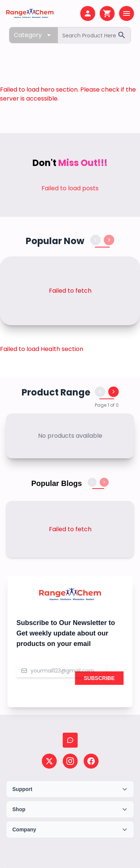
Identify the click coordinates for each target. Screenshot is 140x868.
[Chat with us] (70, 740)
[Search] (122, 35)
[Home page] (30, 13)
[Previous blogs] (92, 482)
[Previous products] (96, 240)
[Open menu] (127, 13)
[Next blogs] (104, 482)
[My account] (88, 13)
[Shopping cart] (107, 13)
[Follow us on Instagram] (70, 761)
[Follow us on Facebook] (91, 761)
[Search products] (94, 36)
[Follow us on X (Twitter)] (49, 761)
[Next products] (109, 240)
